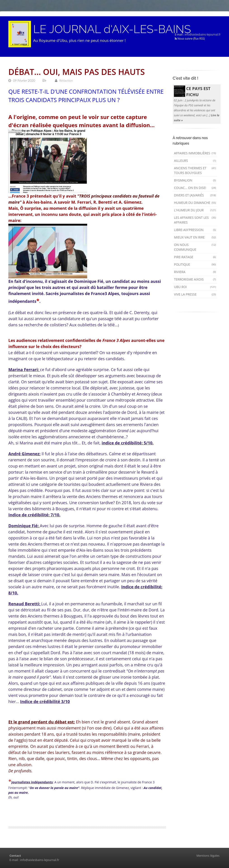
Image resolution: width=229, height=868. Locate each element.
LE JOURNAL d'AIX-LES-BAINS (112, 29)
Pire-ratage (195, 257)
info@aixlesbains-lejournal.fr (203, 35)
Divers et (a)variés (195, 195)
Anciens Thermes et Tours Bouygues (195, 170)
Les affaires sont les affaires (195, 220)
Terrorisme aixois (195, 279)
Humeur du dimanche (195, 203)
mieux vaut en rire (195, 237)
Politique (195, 264)
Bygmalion (195, 180)
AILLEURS (195, 161)
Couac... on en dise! (195, 188)
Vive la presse (195, 294)
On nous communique (195, 247)
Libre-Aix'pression (195, 230)
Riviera (195, 272)
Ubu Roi (195, 287)
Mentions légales (208, 856)
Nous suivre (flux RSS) (190, 39)
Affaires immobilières (195, 153)
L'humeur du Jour (195, 210)
